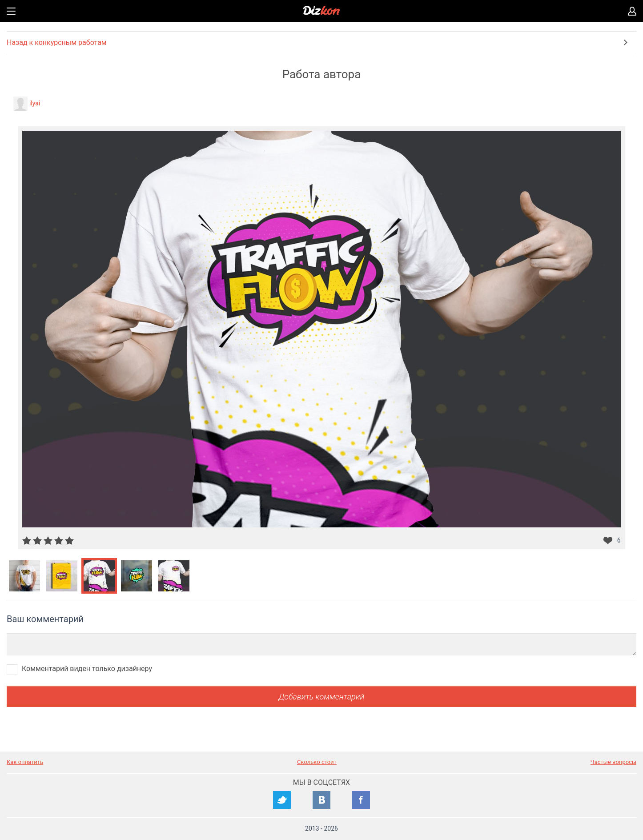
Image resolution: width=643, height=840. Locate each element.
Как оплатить (25, 762)
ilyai (35, 103)
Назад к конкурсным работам (57, 42)
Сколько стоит (317, 762)
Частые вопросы (613, 762)
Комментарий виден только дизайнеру (87, 669)
